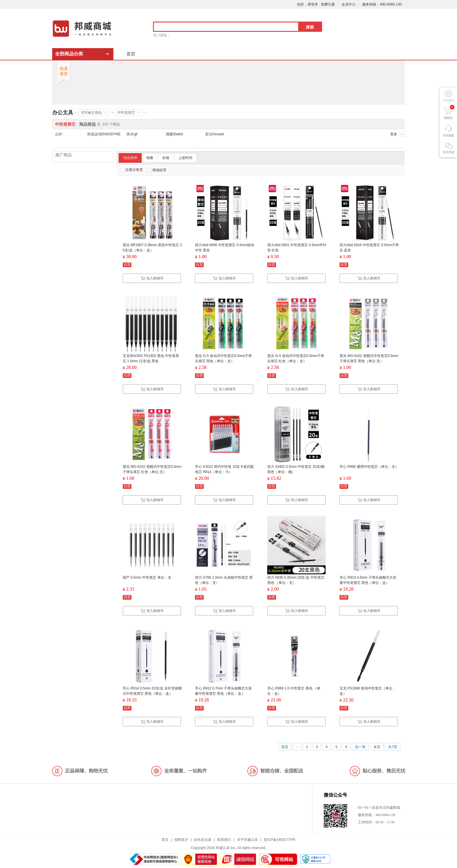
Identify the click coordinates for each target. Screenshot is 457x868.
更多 (398, 134)
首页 (131, 54)
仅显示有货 (131, 170)
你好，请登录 (307, 4)
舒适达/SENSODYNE (104, 134)
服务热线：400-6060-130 (382, 4)
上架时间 (185, 158)
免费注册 (328, 4)
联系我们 (224, 840)
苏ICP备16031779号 (280, 840)
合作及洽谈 (203, 840)
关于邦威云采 (247, 840)
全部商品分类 (69, 54)
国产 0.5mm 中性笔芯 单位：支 (147, 577)
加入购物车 (152, 278)
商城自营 (157, 170)
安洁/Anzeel (215, 134)
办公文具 (63, 113)
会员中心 (349, 4)
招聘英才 (181, 840)
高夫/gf (132, 134)
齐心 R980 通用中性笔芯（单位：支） (369, 467)
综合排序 (130, 158)
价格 (166, 158)
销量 (150, 158)
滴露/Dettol (174, 134)
